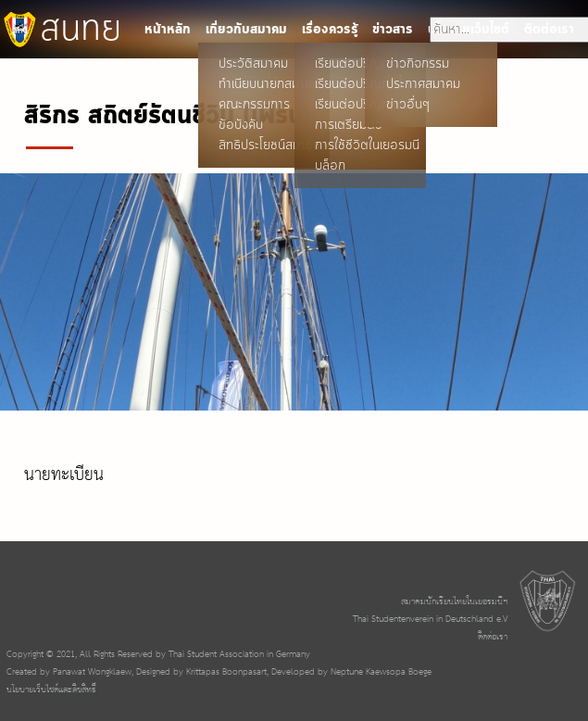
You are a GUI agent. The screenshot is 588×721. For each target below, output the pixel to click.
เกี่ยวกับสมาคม (246, 29)
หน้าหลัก (168, 29)
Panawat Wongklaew (92, 672)
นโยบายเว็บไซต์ (469, 29)
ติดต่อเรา (493, 637)
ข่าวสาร (393, 29)
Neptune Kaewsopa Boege (381, 672)
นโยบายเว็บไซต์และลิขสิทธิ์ (51, 690)
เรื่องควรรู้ (330, 29)
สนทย (61, 30)
